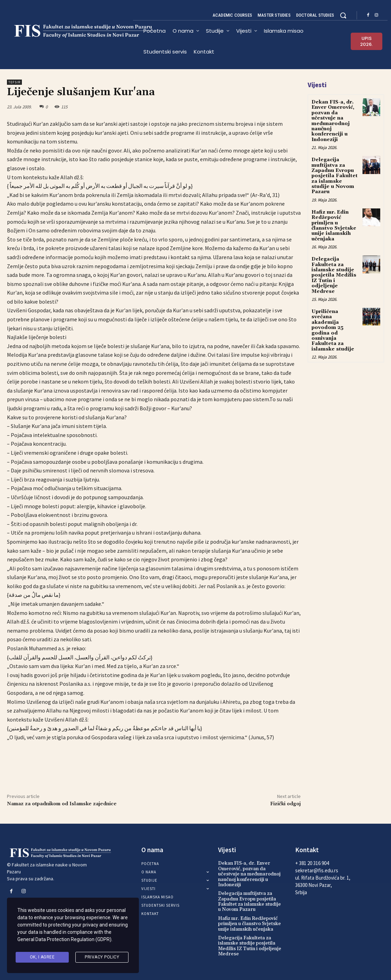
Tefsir (14, 82)
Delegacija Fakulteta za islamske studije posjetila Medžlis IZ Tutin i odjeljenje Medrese (334, 275)
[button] (343, 15)
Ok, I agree (42, 957)
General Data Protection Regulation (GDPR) (64, 939)
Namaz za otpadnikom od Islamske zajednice (62, 804)
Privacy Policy (102, 957)
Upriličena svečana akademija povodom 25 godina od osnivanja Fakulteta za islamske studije (333, 330)
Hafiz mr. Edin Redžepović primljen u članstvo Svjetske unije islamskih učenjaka (334, 226)
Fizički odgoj (285, 804)
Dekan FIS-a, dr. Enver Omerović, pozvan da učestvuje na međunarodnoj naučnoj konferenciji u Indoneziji (333, 121)
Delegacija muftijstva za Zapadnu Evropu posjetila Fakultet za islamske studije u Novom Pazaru (335, 176)
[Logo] (70, 31)
